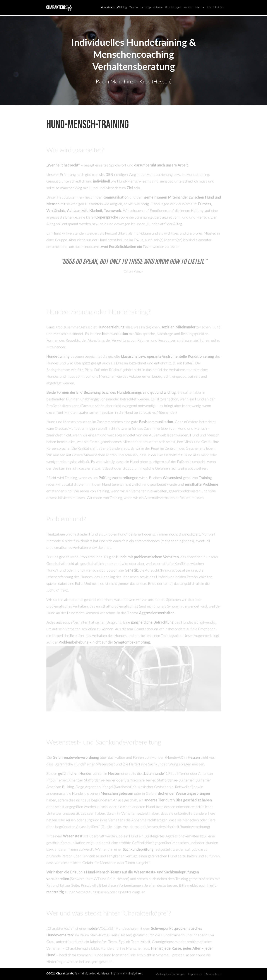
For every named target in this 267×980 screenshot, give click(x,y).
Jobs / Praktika (215, 7)
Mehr (200, 7)
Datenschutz (213, 974)
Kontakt (188, 7)
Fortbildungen (173, 7)
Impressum (195, 974)
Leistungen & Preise (152, 7)
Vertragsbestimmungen (171, 974)
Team (134, 7)
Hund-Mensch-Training (114, 7)
